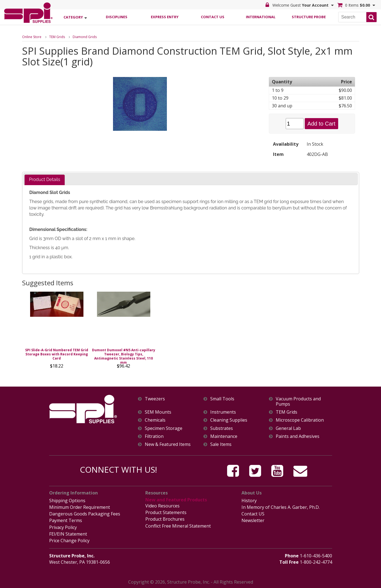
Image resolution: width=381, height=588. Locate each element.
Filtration (154, 436)
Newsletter (253, 520)
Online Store (32, 37)
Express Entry (165, 17)
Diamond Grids (85, 37)
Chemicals (155, 420)
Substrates (222, 428)
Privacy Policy (63, 527)
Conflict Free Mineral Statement (178, 526)
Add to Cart (321, 124)
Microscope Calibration (300, 420)
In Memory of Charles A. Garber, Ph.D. (281, 507)
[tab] (45, 180)
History (249, 501)
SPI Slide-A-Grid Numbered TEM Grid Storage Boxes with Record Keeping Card (57, 354)
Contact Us (213, 17)
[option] (57, 332)
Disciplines (117, 17)
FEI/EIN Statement (68, 534)
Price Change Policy (69, 541)
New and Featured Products (176, 500)
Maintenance (224, 436)
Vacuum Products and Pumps (298, 401)
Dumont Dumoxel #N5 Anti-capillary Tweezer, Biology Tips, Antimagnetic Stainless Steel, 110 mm (124, 356)
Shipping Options (67, 501)
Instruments (223, 412)
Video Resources (162, 506)
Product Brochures (165, 519)
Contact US (253, 514)
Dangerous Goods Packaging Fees (85, 514)
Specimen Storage (164, 428)
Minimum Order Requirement (80, 507)
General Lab (288, 428)
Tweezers (155, 399)
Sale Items (221, 444)
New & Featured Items (168, 444)
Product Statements (166, 512)
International (261, 17)
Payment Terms (66, 520)
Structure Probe (309, 17)
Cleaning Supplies (229, 420)
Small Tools (222, 399)
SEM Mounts (158, 412)
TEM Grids (57, 37)
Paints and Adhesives (298, 436)
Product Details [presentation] (45, 179)
